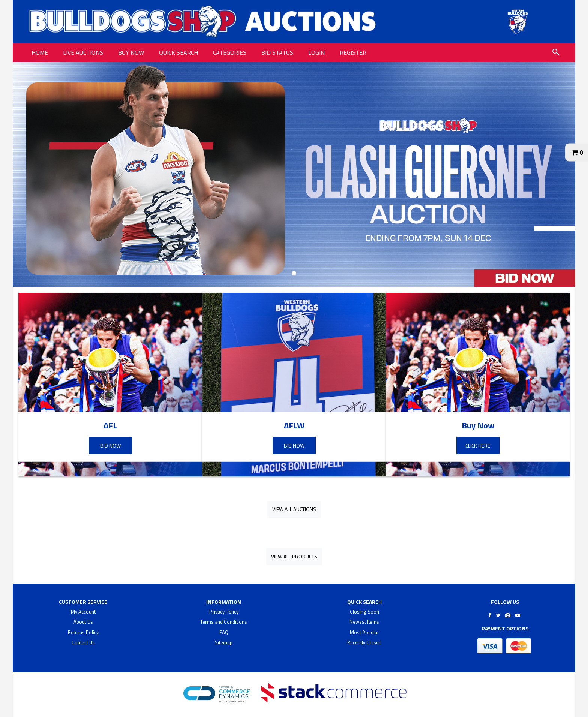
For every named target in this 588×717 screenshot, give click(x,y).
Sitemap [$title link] (224, 642)
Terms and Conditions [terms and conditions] (224, 622)
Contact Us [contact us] (83, 642)
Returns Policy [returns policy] (83, 632)
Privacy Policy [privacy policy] (224, 612)
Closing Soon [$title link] (364, 612)
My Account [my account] (83, 612)
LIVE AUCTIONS (83, 52)
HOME (40, 52)
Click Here (478, 445)
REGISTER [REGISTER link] (353, 52)
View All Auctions (294, 509)
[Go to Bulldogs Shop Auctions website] (518, 22)
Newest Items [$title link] (364, 622)
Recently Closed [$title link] (364, 642)
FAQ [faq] (224, 632)
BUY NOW (131, 52)
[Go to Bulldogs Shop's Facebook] (490, 615)
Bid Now (110, 445)
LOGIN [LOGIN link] (316, 52)
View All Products (294, 556)
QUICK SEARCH (178, 52)
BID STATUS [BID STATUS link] (277, 52)
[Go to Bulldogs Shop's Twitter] (498, 615)
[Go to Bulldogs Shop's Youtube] (518, 615)
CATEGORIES (230, 52)
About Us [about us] (83, 622)
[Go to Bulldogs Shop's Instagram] (508, 615)
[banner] (294, 174)
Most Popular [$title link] (364, 632)
